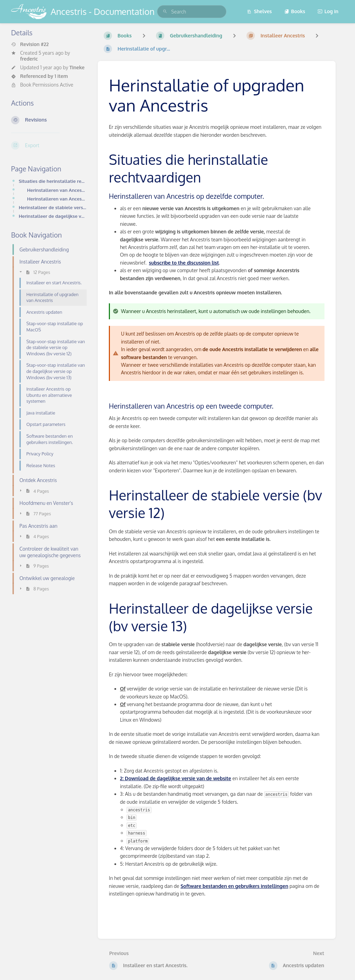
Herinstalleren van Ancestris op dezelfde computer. (57, 190)
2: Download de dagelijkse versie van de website (176, 778)
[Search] (165, 12)
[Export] (49, 145)
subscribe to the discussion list (184, 263)
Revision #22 (30, 44)
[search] (192, 12)
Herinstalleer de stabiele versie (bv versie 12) (53, 207)
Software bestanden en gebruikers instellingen (235, 886)
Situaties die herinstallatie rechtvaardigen (53, 181)
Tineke (77, 67)
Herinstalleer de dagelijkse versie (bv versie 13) (53, 216)
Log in (328, 11)
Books (295, 11)
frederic (29, 59)
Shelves (259, 11)
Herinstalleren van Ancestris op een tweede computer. (57, 199)
